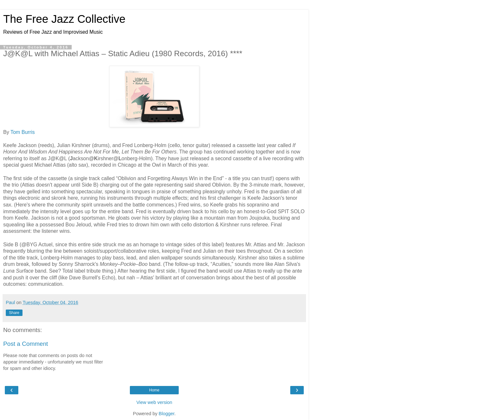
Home (154, 390)
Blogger (167, 414)
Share (14, 313)
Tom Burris (23, 132)
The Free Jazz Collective (64, 19)
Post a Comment (26, 344)
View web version (154, 402)
